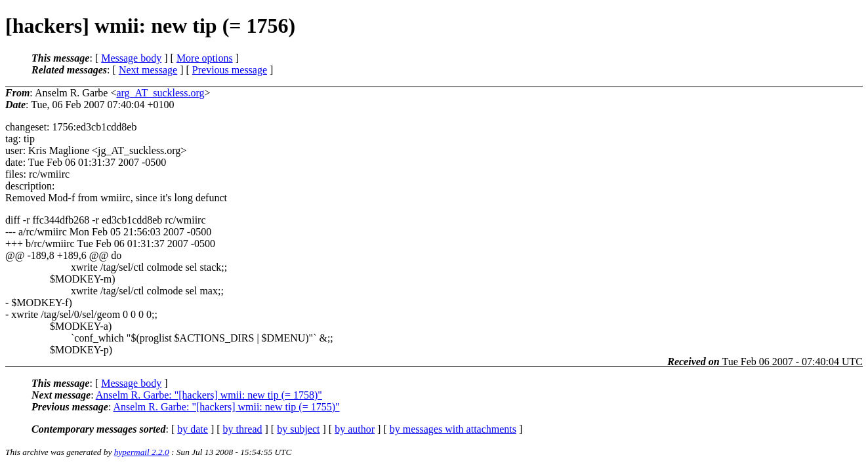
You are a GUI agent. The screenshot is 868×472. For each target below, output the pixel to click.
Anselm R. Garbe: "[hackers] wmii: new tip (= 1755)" (226, 407)
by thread (243, 429)
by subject (298, 429)
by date (193, 429)
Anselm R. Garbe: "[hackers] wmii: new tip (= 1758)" (209, 395)
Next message (148, 70)
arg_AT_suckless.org (160, 93)
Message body (131, 58)
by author (355, 429)
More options (205, 58)
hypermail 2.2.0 (142, 452)
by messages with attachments (453, 429)
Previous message (230, 70)
